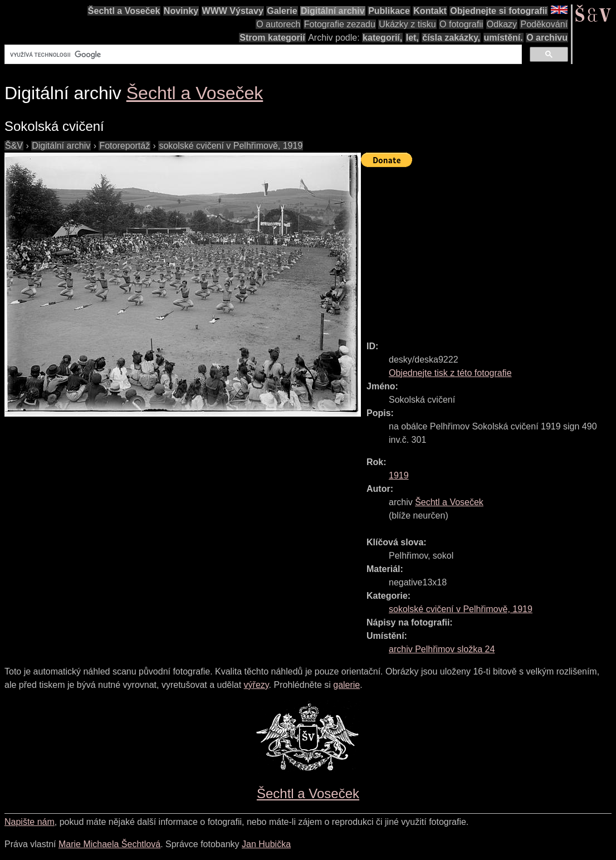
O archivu (547, 38)
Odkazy (502, 24)
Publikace (389, 11)
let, (412, 38)
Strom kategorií (272, 38)
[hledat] (262, 55)
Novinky (181, 11)
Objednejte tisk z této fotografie (450, 373)
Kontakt (430, 11)
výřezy (256, 685)
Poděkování (544, 24)
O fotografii (461, 24)
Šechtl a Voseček (124, 11)
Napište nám (30, 822)
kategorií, (382, 38)
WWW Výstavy (233, 11)
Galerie (282, 11)
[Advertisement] (488, 249)
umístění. (503, 38)
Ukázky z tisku (407, 24)
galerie (346, 685)
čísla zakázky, (451, 38)
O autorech (278, 24)
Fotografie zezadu (340, 24)
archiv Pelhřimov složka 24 (442, 649)
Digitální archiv (333, 11)
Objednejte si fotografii (498, 11)
